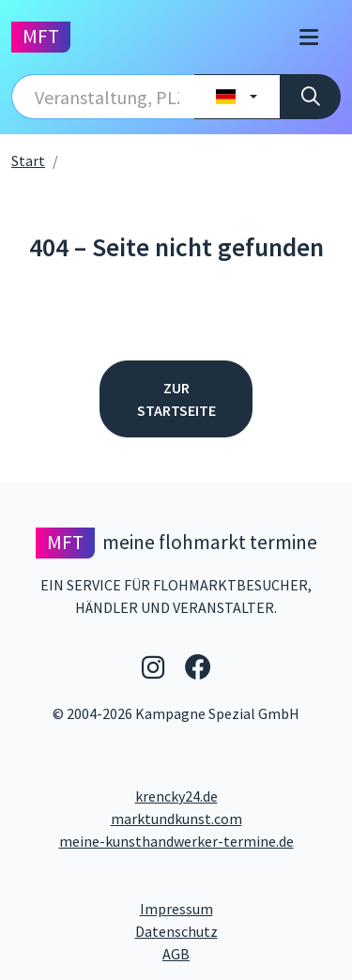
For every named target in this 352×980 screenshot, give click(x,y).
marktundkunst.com (176, 819)
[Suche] (310, 97)
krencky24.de (176, 796)
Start (28, 161)
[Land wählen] (237, 97)
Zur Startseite (176, 399)
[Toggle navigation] (309, 37)
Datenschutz (238, 930)
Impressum (241, 908)
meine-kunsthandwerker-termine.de (176, 841)
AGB (252, 953)
